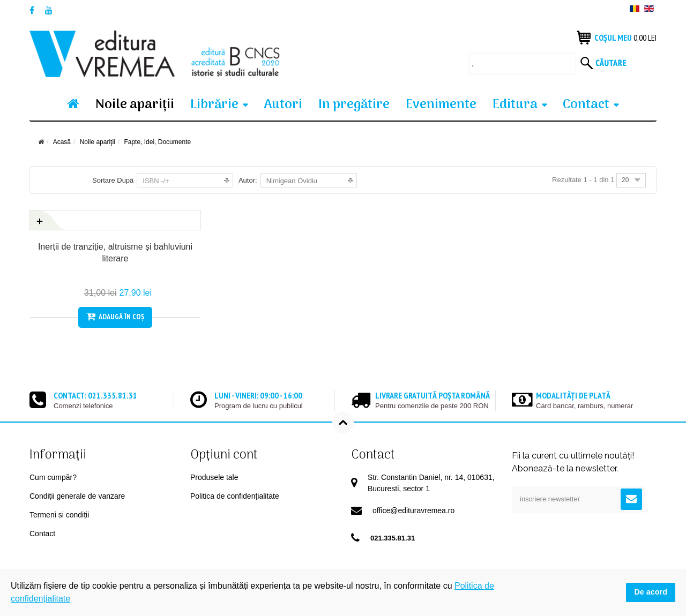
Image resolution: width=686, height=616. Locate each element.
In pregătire (354, 105)
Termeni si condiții (59, 515)
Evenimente (441, 105)
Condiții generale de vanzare (77, 496)
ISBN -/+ (156, 181)
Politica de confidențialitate (235, 496)
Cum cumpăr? (53, 477)
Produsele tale (214, 477)
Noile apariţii (135, 105)
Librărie (214, 105)
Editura (515, 105)
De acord (651, 592)
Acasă (62, 142)
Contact (586, 105)
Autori (283, 105)
